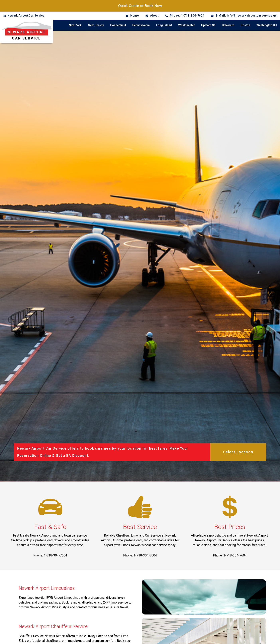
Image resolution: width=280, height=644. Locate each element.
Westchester (187, 25)
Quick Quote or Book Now (140, 6)
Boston (245, 25)
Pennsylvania (141, 25)
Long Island (164, 25)
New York (75, 25)
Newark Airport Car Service (26, 16)
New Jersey (96, 25)
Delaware (228, 25)
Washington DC (267, 25)
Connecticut (118, 25)
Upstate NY (208, 25)
